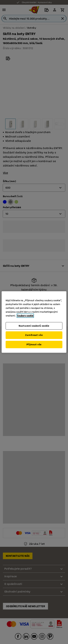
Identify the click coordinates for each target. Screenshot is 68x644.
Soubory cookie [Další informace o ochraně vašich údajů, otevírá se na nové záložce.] (25, 316)
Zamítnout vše (34, 335)
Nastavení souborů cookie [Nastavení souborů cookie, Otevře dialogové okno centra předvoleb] (34, 326)
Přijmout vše (34, 344)
